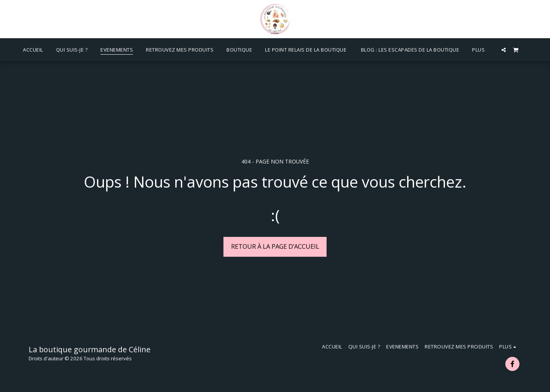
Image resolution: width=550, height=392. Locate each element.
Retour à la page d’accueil (275, 246)
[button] (504, 50)
